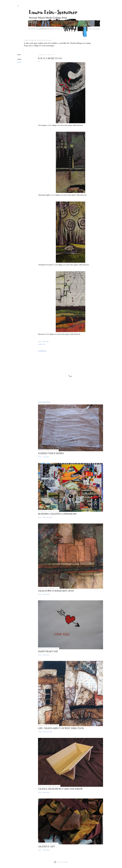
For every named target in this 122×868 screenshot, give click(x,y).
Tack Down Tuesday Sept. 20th (56, 591)
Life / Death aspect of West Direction (61, 728)
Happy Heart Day (48, 651)
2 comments (46, 594)
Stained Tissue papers (51, 453)
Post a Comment (47, 517)
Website (33, 40)
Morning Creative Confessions (57, 514)
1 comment (46, 457)
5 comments (46, 655)
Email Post (46, 342)
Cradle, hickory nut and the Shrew (60, 789)
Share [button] (19, 55)
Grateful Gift (47, 846)
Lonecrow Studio (44, 40)
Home (26, 40)
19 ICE (19, 62)
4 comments (46, 850)
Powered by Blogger (61, 862)
